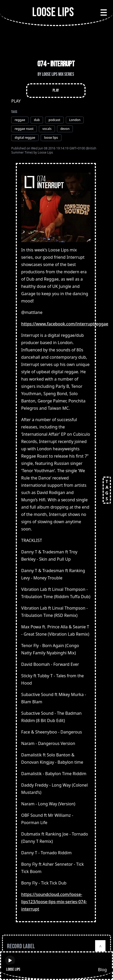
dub (37, 120)
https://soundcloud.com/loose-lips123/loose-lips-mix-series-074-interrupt (54, 902)
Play (56, 90)
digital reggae (25, 138)
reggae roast (24, 129)
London (75, 120)
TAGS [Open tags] (107, 490)
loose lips (51, 138)
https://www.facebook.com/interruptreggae (65, 324)
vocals (47, 129)
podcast (54, 120)
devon (65, 129)
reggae (20, 120)
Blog (102, 970)
